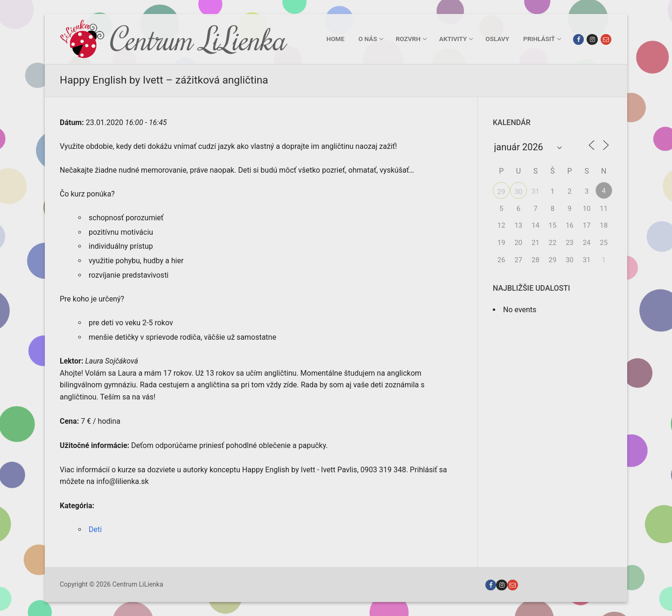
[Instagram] (592, 39)
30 (518, 192)
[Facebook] (578, 39)
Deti (95, 529)
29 (501, 192)
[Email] (606, 39)
